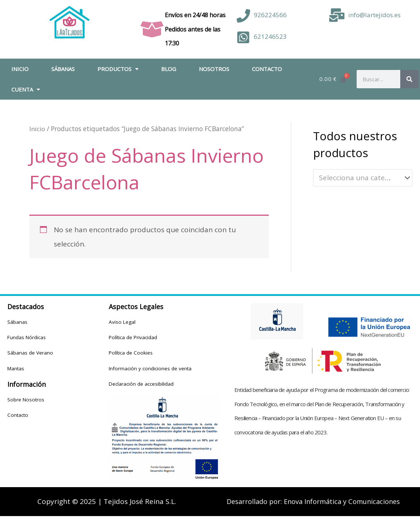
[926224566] (243, 16)
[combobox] (363, 178)
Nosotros (214, 69)
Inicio (20, 69)
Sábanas (63, 69)
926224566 (270, 15)
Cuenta (26, 90)
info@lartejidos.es (374, 15)
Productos (118, 69)
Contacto (267, 69)
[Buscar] (409, 79)
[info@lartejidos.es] (337, 15)
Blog (169, 69)
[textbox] (358, 178)
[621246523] (243, 38)
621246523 (270, 36)
